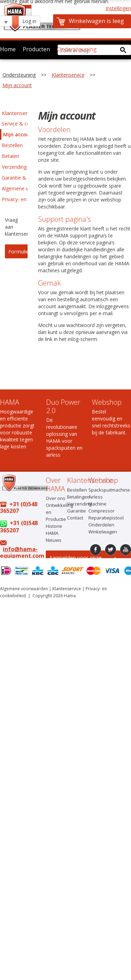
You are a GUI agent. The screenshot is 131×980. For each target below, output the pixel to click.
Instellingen (118, 8)
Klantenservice (67, 589)
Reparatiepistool (106, 518)
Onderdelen (101, 525)
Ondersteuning (77, 49)
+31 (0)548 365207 (19, 507)
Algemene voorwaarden (24, 589)
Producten (36, 49)
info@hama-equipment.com (22, 552)
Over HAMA (19, 67)
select (8, 21)
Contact (90, 67)
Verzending (79, 504)
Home (8, 49)
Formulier (20, 251)
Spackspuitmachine (109, 490)
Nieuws (54, 540)
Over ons (56, 498)
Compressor (101, 511)
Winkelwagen (103, 532)
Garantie (77, 511)
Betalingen (78, 497)
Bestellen (77, 490)
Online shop (57, 67)
